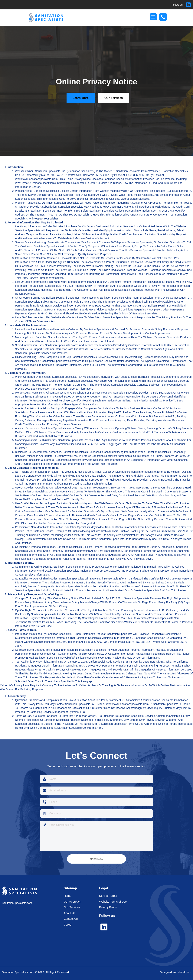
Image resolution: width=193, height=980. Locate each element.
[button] (153, 17)
